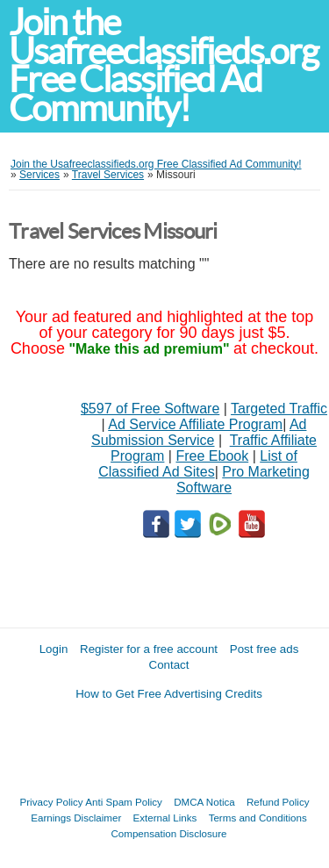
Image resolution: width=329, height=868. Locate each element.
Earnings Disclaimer (76, 818)
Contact (169, 665)
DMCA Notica (204, 802)
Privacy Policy (52, 802)
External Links (165, 818)
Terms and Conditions (258, 818)
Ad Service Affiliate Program (195, 424)
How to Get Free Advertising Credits (169, 694)
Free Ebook (212, 456)
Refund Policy (278, 802)
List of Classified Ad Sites (198, 464)
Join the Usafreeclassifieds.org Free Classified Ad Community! (163, 65)
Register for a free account (149, 649)
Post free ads (265, 649)
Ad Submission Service (199, 432)
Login (54, 649)
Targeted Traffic (279, 409)
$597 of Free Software (150, 409)
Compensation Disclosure (168, 833)
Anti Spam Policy (124, 802)
